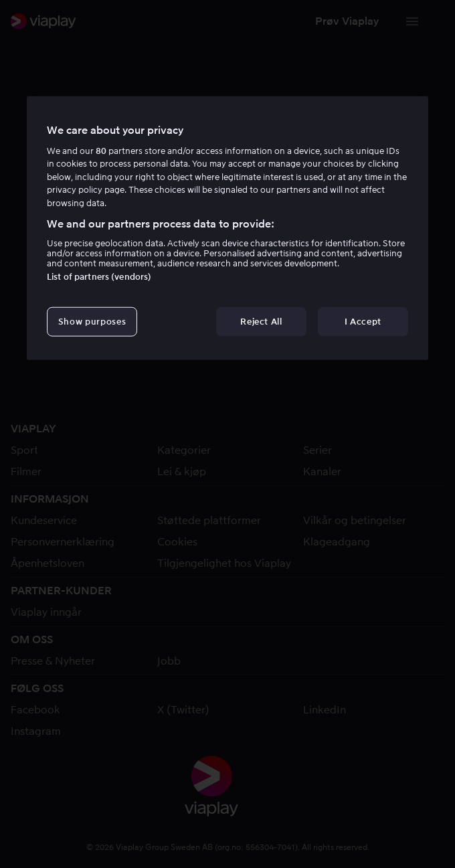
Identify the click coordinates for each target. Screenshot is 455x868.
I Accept (363, 322)
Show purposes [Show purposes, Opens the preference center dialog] (92, 322)
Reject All (261, 322)
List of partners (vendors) (99, 277)
